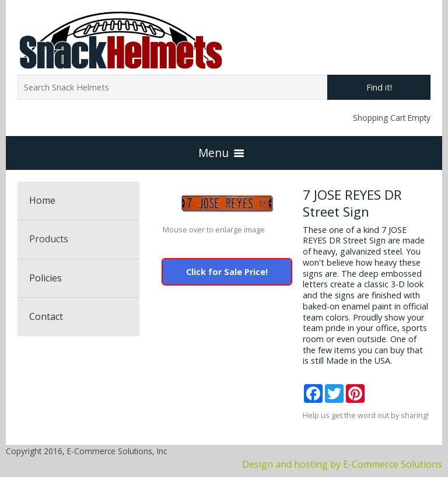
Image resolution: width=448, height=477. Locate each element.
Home (42, 200)
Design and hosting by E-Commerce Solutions (342, 464)
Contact (46, 316)
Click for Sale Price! (227, 272)
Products (49, 239)
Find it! (379, 87)
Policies (45, 278)
